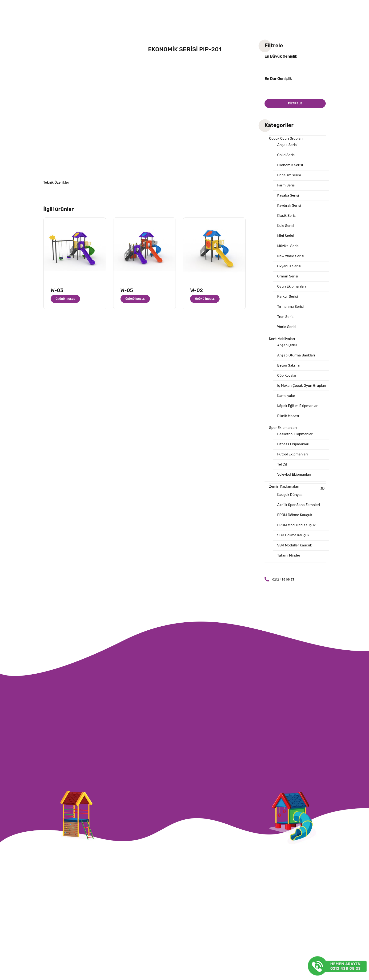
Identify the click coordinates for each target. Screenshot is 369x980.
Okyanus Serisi (289, 266)
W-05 (127, 290)
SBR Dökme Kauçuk (293, 535)
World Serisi (287, 327)
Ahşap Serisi (287, 145)
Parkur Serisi (288, 296)
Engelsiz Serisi (289, 175)
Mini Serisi (285, 236)
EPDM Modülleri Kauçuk (296, 525)
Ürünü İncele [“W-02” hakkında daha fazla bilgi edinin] (205, 299)
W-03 (57, 290)
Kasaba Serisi (288, 195)
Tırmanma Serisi (290, 307)
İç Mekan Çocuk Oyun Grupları (302, 386)
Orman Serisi (288, 276)
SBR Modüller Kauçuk (295, 545)
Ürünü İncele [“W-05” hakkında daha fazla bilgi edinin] (135, 299)
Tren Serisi (286, 317)
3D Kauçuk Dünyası (301, 492)
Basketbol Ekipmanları (295, 434)
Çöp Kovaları (287, 375)
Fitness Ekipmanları (293, 444)
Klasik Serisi (287, 216)
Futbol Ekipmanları (293, 454)
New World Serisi (291, 256)
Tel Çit (282, 464)
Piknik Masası (288, 416)
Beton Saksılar (289, 365)
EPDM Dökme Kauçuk (295, 515)
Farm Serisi (286, 185)
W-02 (197, 290)
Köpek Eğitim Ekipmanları (298, 406)
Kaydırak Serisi (289, 205)
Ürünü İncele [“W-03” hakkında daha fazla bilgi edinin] (65, 299)
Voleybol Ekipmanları (294, 474)
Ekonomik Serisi (290, 165)
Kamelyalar (286, 396)
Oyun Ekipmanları (292, 286)
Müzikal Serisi (288, 246)
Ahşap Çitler (287, 345)
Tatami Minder (289, 555)
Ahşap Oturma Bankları (296, 355)
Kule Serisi (286, 226)
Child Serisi (286, 155)
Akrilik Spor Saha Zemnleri (299, 505)
